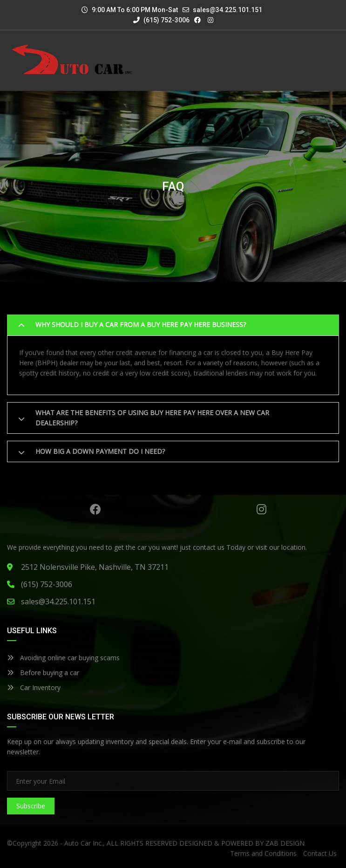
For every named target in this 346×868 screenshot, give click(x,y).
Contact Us (320, 853)
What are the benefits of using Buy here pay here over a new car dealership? (152, 418)
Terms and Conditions (263, 853)
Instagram (261, 509)
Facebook (95, 509)
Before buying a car (43, 673)
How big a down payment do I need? (100, 451)
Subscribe (31, 806)
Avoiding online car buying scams (63, 658)
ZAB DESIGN (285, 843)
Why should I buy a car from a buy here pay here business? (141, 325)
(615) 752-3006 (161, 20)
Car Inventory (34, 687)
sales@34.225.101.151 (227, 10)
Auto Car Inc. (84, 843)
